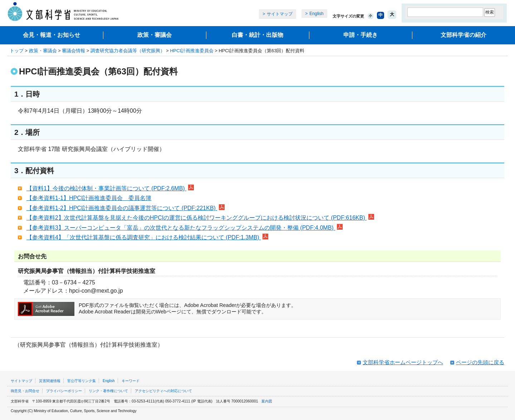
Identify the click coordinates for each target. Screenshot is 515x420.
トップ (17, 51)
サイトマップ (280, 14)
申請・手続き (360, 35)
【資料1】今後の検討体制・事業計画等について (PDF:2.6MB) (110, 188)
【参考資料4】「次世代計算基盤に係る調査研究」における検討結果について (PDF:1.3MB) (147, 237)
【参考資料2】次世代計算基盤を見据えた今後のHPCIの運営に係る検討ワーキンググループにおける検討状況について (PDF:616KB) (200, 218)
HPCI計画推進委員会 (192, 51)
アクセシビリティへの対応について (163, 391)
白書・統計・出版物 (257, 35)
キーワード (131, 381)
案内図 (267, 401)
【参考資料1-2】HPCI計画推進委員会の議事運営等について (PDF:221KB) (126, 208)
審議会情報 (73, 51)
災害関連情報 (50, 381)
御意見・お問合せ (25, 391)
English (316, 14)
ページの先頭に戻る (480, 362)
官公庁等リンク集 (82, 381)
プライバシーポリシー (64, 391)
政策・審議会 (154, 35)
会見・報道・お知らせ (51, 35)
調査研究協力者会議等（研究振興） (128, 51)
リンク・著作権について (108, 391)
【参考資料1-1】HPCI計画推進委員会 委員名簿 (89, 198)
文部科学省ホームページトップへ (403, 362)
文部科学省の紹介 (463, 35)
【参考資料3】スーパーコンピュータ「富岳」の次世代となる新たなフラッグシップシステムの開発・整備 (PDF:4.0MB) (185, 228)
